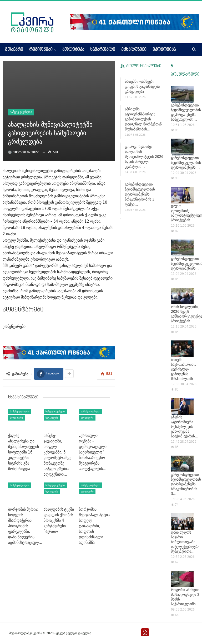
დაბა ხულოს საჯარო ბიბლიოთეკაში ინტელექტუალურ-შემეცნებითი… (185, 542)
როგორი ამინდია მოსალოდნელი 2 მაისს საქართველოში (185, 597)
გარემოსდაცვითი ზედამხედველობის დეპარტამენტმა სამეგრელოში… (186, 112)
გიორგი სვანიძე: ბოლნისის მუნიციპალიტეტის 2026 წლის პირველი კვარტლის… (144, 157)
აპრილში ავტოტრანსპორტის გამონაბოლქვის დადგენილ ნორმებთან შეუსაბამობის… (143, 119)
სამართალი (103, 50)
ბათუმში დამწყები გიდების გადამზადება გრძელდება (142, 86)
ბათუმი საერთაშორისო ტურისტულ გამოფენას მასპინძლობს (184, 369)
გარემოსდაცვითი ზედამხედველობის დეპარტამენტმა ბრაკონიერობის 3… (186, 484)
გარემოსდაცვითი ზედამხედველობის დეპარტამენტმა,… (186, 163)
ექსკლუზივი (134, 50)
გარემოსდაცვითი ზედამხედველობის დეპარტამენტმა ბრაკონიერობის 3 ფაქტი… (140, 194)
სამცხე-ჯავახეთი (21, 112)
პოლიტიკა (73, 50)
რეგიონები (41, 50)
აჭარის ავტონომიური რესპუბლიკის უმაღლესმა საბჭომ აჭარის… (185, 427)
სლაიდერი (16, 418)
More (157, 50)
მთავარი (14, 50)
